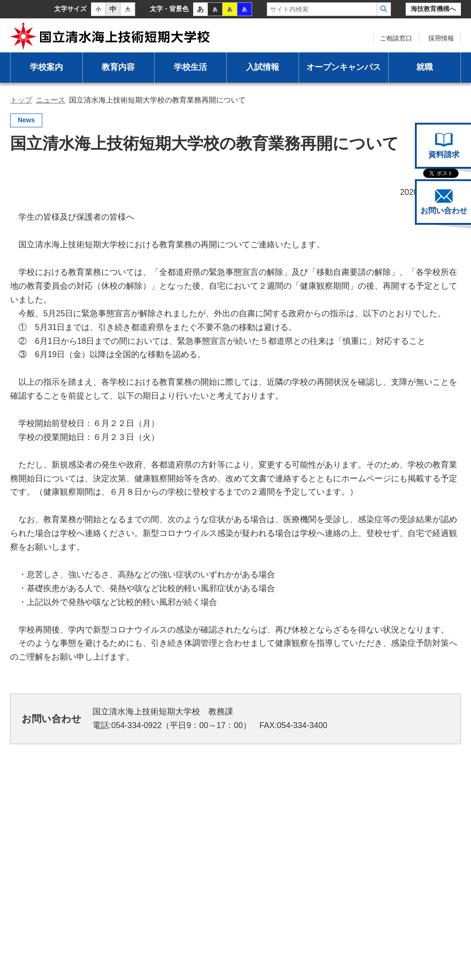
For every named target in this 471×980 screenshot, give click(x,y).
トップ (21, 100)
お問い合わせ (444, 202)
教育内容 (118, 67)
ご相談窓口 (396, 38)
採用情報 (441, 38)
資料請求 (444, 146)
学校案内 (46, 67)
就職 (425, 67)
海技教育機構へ (433, 9)
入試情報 (263, 67)
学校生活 (190, 67)
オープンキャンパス (344, 67)
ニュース (51, 100)
